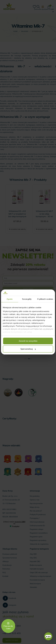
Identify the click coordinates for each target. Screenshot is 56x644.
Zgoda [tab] (10, 299)
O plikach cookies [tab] (45, 299)
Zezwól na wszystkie (28, 341)
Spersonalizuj (28, 349)
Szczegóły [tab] (27, 299)
